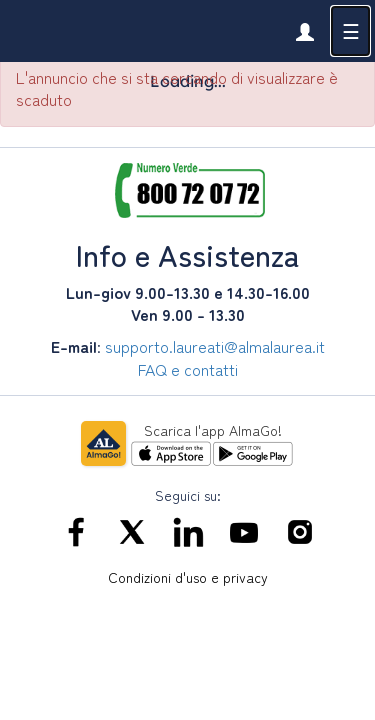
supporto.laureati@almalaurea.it (215, 346)
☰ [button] (351, 30)
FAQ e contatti (188, 369)
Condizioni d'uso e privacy (188, 577)
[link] (304, 31)
